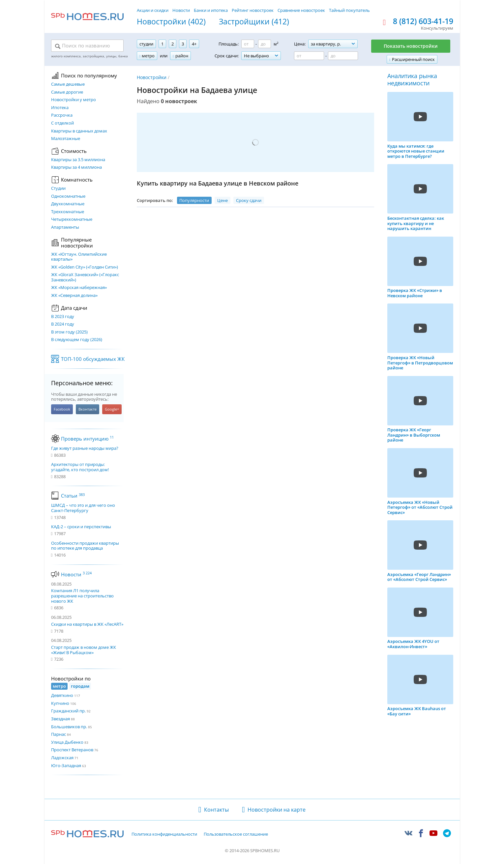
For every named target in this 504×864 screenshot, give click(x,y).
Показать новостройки (411, 46)
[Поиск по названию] (87, 46)
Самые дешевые (68, 84)
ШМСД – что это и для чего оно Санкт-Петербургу (83, 508)
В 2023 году (63, 317)
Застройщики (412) (254, 22)
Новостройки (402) (171, 22)
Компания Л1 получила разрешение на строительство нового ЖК (82, 596)
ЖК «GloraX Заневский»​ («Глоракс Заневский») (85, 277)
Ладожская (62, 758)
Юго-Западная (66, 765)
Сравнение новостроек (301, 10)
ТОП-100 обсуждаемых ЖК (93, 359)
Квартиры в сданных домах (79, 131)
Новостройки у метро (74, 100)
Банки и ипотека (211, 10)
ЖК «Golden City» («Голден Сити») (85, 267)
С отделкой (62, 123)
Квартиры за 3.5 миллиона (78, 160)
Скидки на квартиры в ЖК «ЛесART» (87, 624)
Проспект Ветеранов (72, 750)
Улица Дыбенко (67, 742)
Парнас (59, 734)
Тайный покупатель (349, 10)
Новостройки (152, 77)
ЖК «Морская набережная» (79, 288)
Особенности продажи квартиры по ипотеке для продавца (85, 546)
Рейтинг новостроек (253, 10)
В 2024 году (63, 324)
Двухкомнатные (68, 204)
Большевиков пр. (69, 727)
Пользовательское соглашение (236, 834)
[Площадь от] (248, 44)
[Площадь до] (265, 44)
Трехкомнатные (68, 212)
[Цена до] (343, 56)
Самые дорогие (67, 92)
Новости (181, 10)
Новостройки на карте (277, 810)
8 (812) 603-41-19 (423, 21)
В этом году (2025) (69, 332)
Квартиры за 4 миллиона (76, 167)
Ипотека (60, 108)
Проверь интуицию (87, 439)
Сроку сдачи (249, 200)
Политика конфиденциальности (164, 834)
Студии (58, 188)
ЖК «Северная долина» (74, 296)
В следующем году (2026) (77, 340)
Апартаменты (65, 227)
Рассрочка (62, 115)
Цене (222, 200)
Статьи (73, 496)
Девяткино (62, 695)
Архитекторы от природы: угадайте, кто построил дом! (80, 467)
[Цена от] (309, 56)
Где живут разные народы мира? (85, 448)
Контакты (216, 810)
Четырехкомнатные (72, 219)
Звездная (60, 719)
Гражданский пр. (68, 711)
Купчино (60, 703)
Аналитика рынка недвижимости (412, 80)
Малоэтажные (66, 139)
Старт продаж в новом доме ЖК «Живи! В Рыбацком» (84, 650)
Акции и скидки (153, 10)
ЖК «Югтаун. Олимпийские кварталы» (79, 257)
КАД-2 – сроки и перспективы (81, 527)
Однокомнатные (68, 196)
